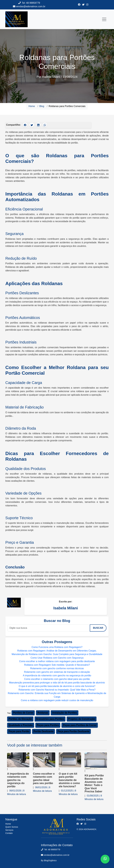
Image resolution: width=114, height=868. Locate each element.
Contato (9, 833)
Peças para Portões (48, 725)
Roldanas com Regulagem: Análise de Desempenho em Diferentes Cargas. (57, 651)
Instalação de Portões (64, 713)
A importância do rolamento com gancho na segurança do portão (57, 675)
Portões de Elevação (20, 719)
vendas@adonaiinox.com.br (31, 6)
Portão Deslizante (43, 731)
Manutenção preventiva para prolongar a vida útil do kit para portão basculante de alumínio (57, 683)
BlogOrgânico (50, 860)
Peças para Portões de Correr (80, 725)
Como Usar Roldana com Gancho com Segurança (57, 658)
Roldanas (43, 713)
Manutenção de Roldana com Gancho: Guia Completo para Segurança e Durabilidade (57, 654)
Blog (42, 106)
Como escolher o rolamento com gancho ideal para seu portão (57, 679)
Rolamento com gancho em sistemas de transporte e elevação (57, 672)
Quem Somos (12, 827)
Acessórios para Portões (50, 719)
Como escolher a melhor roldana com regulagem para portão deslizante (57, 661)
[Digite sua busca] (49, 628)
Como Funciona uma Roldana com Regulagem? (57, 647)
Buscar (98, 628)
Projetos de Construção (81, 719)
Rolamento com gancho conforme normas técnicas (57, 668)
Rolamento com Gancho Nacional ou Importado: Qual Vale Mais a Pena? (57, 690)
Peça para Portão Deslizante (73, 731)
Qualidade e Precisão (21, 725)
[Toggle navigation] (104, 19)
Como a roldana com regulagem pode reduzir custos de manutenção (57, 700)
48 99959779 (33, 3)
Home (32, 106)
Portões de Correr (23, 713)
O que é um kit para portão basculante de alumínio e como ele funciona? (57, 686)
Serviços (9, 830)
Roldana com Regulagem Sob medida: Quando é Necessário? (57, 665)
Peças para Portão (19, 731)
